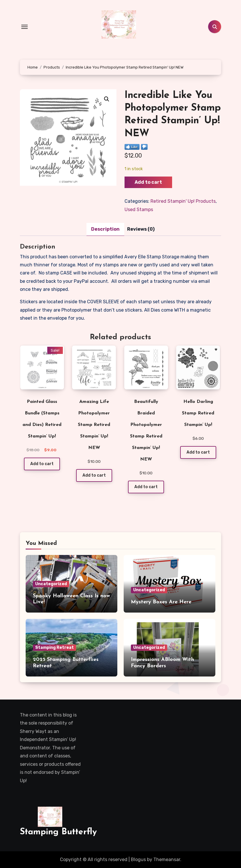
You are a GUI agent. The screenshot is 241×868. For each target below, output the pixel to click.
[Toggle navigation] (25, 27)
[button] (107, 99)
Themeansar (167, 860)
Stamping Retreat (54, 648)
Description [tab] (105, 229)
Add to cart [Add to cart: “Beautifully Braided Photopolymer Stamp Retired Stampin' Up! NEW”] (146, 487)
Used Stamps (139, 210)
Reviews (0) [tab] (141, 229)
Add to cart (148, 182)
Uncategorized (51, 584)
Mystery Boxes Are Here (161, 602)
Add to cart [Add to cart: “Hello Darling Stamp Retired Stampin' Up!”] (198, 452)
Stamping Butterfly (58, 832)
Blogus (138, 860)
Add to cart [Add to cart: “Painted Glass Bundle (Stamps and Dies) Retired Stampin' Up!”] (42, 464)
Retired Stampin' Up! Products (183, 201)
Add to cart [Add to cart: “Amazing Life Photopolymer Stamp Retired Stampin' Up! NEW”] (94, 475)
